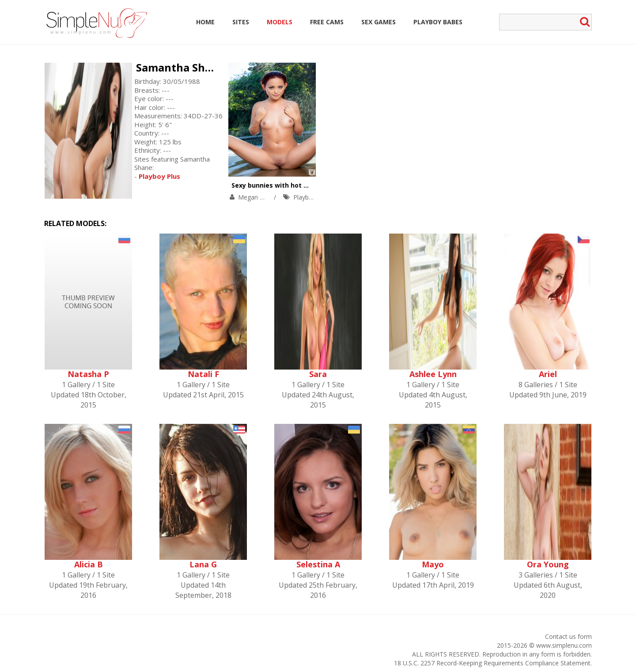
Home (205, 22)
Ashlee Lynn (433, 374)
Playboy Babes (438, 22)
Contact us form (568, 636)
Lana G (203, 564)
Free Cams (327, 22)
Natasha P (88, 374)
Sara (318, 374)
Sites (241, 22)
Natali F (203, 374)
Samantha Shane (180, 67)
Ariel (548, 374)
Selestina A (318, 564)
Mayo (433, 564)
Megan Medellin (261, 197)
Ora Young (548, 564)
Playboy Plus (311, 197)
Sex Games (379, 22)
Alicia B (89, 564)
